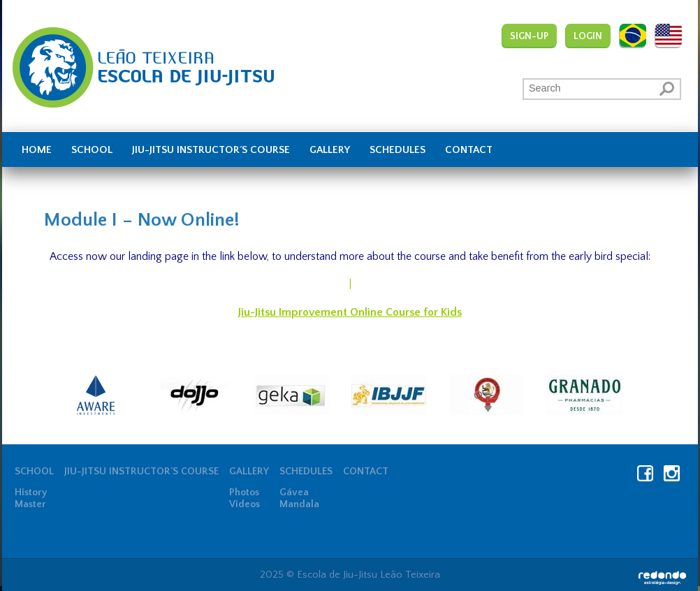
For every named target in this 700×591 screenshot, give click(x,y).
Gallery (330, 150)
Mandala (299, 504)
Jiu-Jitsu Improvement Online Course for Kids (350, 312)
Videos (245, 504)
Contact (469, 150)
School (92, 150)
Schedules (398, 150)
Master (30, 504)
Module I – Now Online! (142, 220)
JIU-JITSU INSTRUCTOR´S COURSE (211, 150)
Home (37, 150)
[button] (668, 88)
